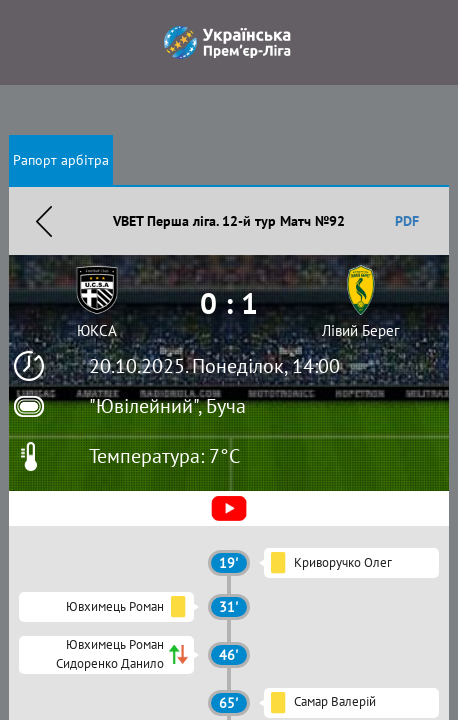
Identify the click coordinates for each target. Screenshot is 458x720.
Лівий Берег (361, 330)
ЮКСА (97, 330)
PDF (407, 221)
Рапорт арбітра (61, 160)
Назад (44, 221)
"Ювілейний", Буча (167, 406)
